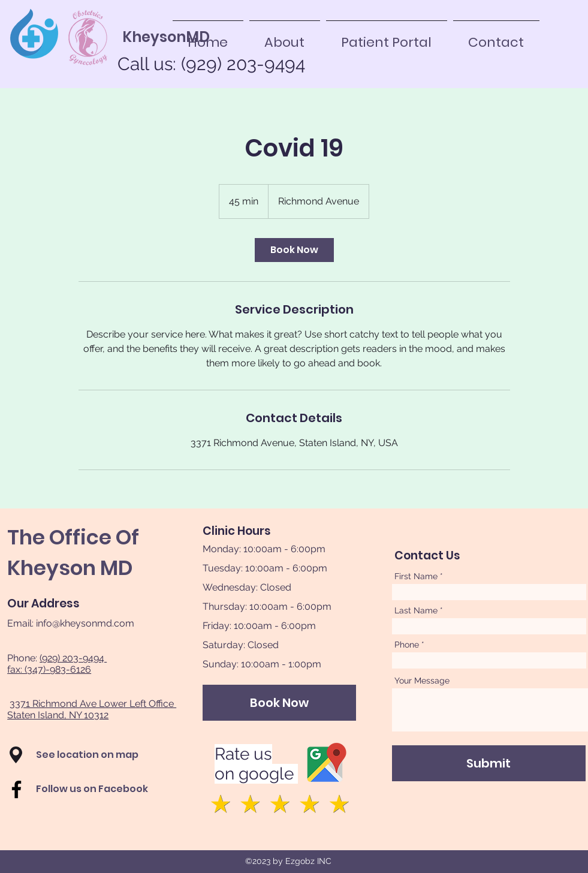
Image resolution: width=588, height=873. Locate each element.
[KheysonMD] (166, 37)
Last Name (416, 610)
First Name (416, 576)
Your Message (422, 681)
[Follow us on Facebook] (104, 789)
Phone (407, 645)
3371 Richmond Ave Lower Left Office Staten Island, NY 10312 (92, 709)
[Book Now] (279, 703)
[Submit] (489, 763)
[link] (294, 250)
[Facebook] (16, 789)
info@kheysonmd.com (85, 623)
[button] (16, 755)
